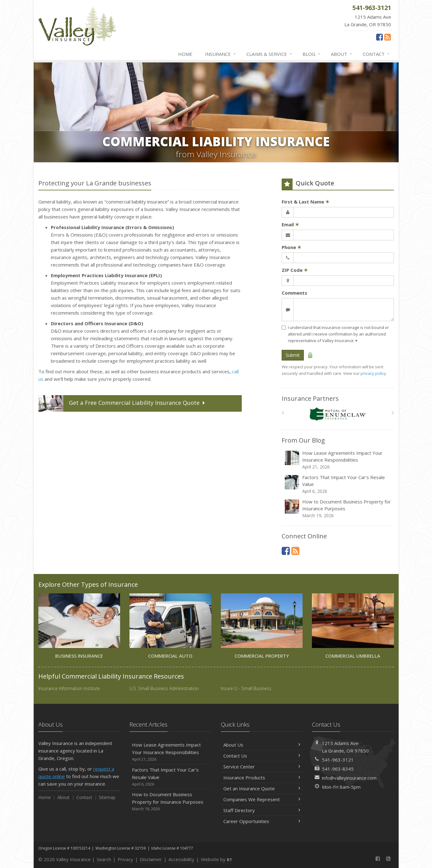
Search (104, 859)
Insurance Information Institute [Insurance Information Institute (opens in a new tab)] (69, 688)
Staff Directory (262, 810)
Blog (312, 54)
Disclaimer (151, 859)
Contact (376, 54)
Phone (291, 247)
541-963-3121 (338, 760)
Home (185, 54)
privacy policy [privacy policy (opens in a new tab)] (373, 373)
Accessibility (181, 859)
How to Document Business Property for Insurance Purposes (338, 509)
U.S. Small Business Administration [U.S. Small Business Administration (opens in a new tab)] (164, 688)
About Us (262, 745)
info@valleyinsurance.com (349, 778)
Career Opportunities (262, 821)
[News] (388, 37)
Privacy (125, 859)
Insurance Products (262, 777)
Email (290, 224)
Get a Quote (122, 403)
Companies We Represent (262, 799)
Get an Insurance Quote (262, 788)
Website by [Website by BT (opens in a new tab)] (217, 859)
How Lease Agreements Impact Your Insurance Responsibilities (338, 460)
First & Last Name (306, 202)
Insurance (221, 54)
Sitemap (107, 797)
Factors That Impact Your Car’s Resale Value (338, 484)
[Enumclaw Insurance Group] (338, 414)
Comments (294, 293)
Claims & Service (269, 54)
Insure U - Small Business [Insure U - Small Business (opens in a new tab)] (246, 688)
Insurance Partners (310, 398)
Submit (293, 355)
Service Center (262, 767)
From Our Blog (303, 440)
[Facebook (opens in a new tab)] (379, 37)
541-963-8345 (338, 769)
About (342, 54)
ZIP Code (295, 270)
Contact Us (262, 756)
